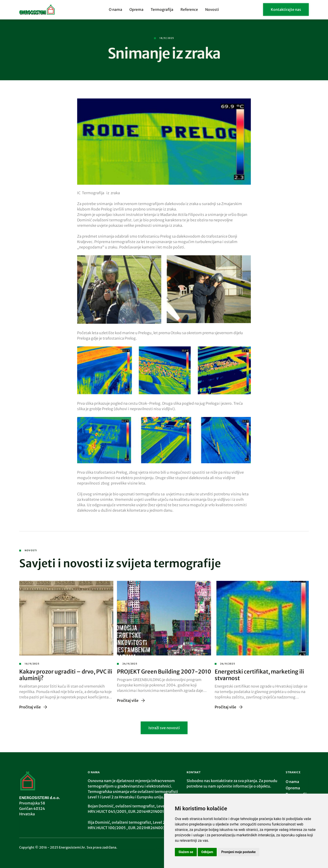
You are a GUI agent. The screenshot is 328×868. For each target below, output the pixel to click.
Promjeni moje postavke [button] (238, 852)
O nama (115, 9)
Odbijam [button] (207, 852)
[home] (49, 9)
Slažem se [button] (186, 852)
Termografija (162, 9)
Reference (189, 9)
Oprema (136, 9)
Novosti (212, 9)
